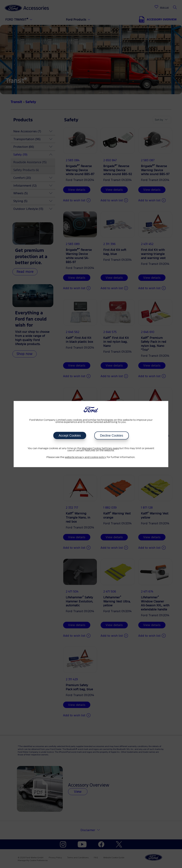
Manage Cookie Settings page (100, 448)
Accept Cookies (70, 436)
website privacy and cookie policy (85, 457)
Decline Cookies (111, 436)
